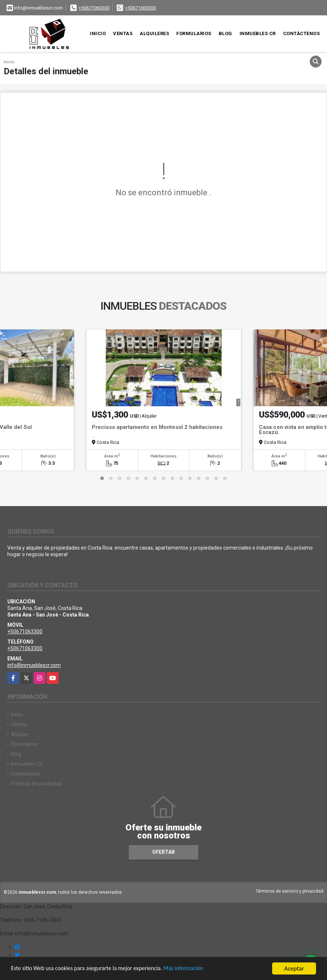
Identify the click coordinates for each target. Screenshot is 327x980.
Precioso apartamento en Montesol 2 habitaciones (157, 427)
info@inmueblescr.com (34, 665)
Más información (195, 969)
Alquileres (154, 33)
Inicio (98, 33)
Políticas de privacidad (37, 784)
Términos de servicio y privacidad (290, 891)
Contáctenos (302, 33)
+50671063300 (94, 8)
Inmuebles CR (258, 33)
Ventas (123, 33)
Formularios (194, 33)
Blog (225, 33)
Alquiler (20, 734)
